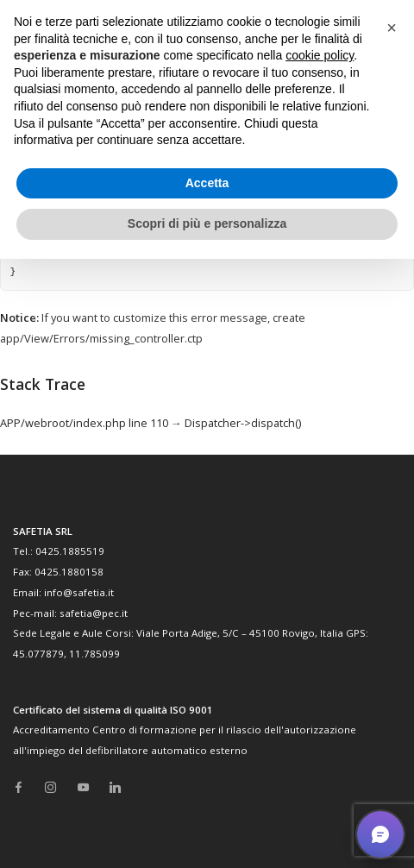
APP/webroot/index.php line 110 (84, 423)
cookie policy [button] (320, 55)
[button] (392, 28)
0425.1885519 (70, 551)
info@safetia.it (79, 592)
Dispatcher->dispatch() (243, 423)
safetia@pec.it (94, 613)
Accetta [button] (207, 183)
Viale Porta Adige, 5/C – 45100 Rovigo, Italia (240, 633)
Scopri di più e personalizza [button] (207, 223)
